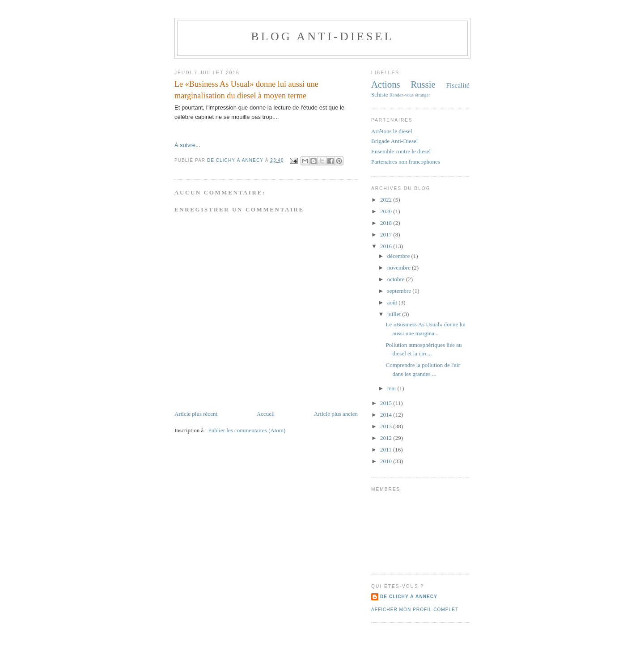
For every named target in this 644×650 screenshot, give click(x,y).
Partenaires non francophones (406, 162)
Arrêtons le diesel (392, 131)
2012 (387, 438)
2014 (387, 415)
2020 (387, 211)
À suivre (185, 145)
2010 (387, 461)
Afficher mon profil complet (415, 610)
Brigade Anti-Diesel (394, 141)
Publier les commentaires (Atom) (247, 430)
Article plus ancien (336, 414)
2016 (387, 246)
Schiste (380, 95)
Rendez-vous (402, 95)
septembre (400, 291)
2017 (387, 234)
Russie (423, 84)
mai (392, 388)
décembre (399, 256)
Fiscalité (458, 85)
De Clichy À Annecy (409, 597)
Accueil (266, 414)
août (393, 302)
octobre (397, 279)
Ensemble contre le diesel (401, 151)
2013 (387, 426)
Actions (386, 84)
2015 (387, 403)
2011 (387, 450)
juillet (395, 314)
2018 (387, 223)
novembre (400, 268)
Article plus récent (196, 414)
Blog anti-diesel (322, 36)
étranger (423, 95)
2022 (387, 200)
